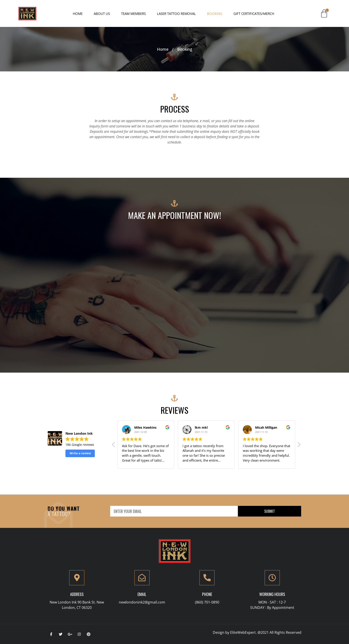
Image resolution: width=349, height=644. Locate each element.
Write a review (80, 453)
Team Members (133, 14)
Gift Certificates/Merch (254, 14)
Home (78, 14)
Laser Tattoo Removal (176, 14)
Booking (215, 14)
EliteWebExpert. (243, 632)
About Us (102, 14)
